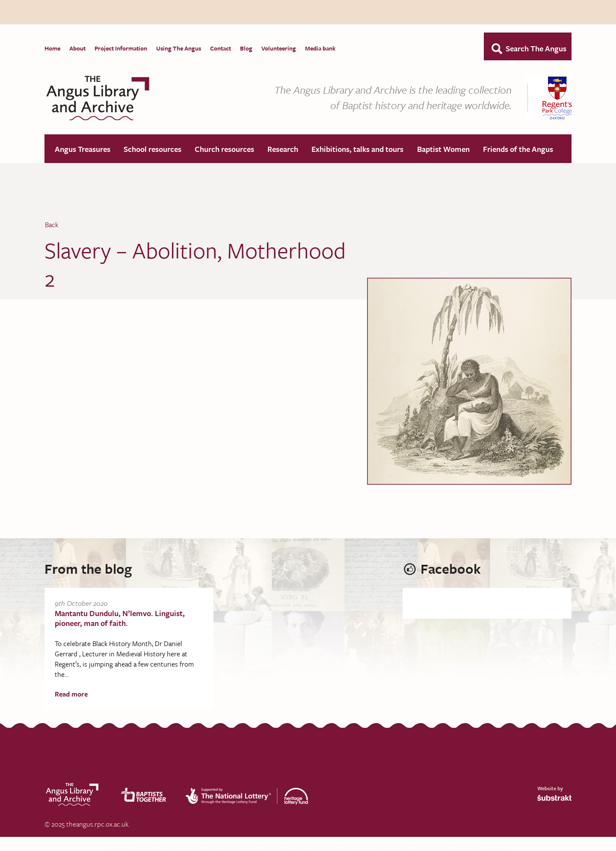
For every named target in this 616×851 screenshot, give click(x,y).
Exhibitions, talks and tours (357, 149)
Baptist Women (443, 149)
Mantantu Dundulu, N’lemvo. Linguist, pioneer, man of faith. (120, 618)
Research (283, 149)
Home (52, 48)
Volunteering (279, 48)
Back (52, 225)
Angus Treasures (83, 149)
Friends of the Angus (518, 149)
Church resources (224, 149)
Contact (221, 48)
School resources (153, 149)
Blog (246, 48)
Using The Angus (179, 48)
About (77, 48)
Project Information (121, 48)
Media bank (320, 48)
